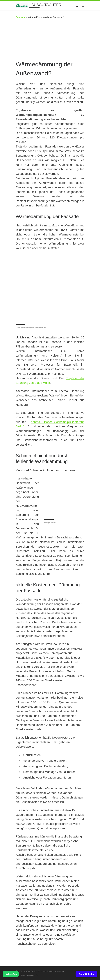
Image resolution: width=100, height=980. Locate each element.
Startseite (21, 17)
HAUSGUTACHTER (32, 971)
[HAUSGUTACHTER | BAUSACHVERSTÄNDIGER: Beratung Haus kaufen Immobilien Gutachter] (22, 5)
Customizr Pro (33, 975)
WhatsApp (11, 974)
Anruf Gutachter (86, 974)
